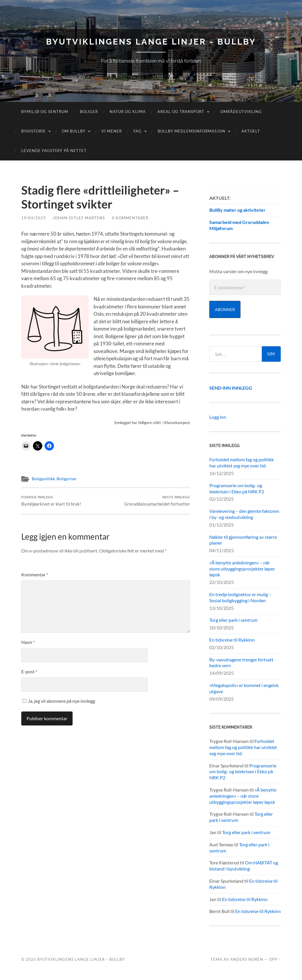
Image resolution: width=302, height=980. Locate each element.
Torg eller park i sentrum (233, 620)
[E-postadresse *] (245, 287)
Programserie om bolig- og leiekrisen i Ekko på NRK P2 (237, 488)
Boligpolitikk (43, 479)
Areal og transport (181, 112)
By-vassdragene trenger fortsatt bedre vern (241, 663)
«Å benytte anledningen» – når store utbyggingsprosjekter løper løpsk (242, 569)
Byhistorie (34, 131)
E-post (29, 671)
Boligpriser (67, 479)
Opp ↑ (275, 959)
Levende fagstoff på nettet (54, 151)
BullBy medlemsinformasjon (192, 131)
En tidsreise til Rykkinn (232, 640)
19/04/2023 (34, 218)
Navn (28, 642)
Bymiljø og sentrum (45, 112)
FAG (138, 131)
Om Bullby (74, 131)
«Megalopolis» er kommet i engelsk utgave (244, 688)
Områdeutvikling (241, 112)
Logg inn (218, 417)
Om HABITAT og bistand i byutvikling (244, 866)
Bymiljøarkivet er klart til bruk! (51, 501)
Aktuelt (251, 131)
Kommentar (35, 574)
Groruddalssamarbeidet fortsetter (157, 501)
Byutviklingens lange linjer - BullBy (151, 42)
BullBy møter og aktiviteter (237, 210)
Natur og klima (128, 112)
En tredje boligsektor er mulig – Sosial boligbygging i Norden (240, 597)
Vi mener (112, 131)
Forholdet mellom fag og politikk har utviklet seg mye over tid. (242, 462)
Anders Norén (247, 959)
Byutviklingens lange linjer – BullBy (81, 959)
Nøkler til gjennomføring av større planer (243, 540)
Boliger (89, 112)
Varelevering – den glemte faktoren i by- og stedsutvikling (244, 514)
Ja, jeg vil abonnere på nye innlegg (59, 701)
